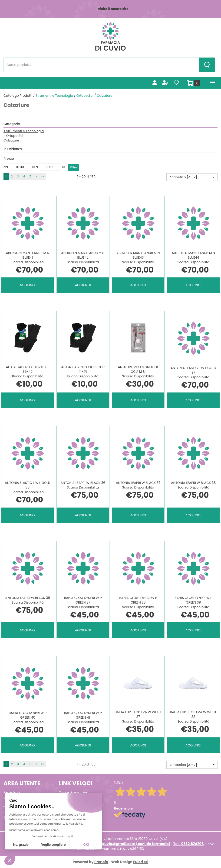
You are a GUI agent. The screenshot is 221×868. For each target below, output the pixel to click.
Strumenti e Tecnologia (54, 96)
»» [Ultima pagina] (42, 176)
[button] (192, 177)
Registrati (12, 792)
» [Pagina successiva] (36, 176)
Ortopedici (85, 96)
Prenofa (101, 862)
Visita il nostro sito (113, 9)
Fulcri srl (141, 862)
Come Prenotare (73, 792)
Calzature (11, 140)
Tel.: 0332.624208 (189, 844)
